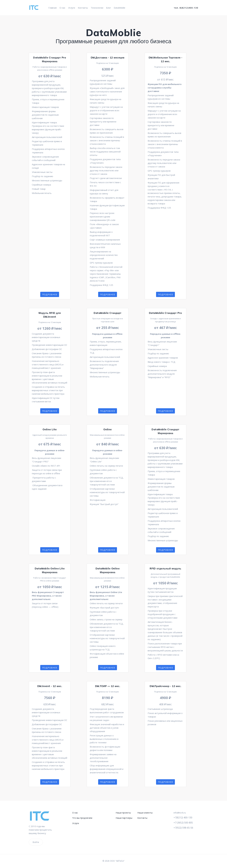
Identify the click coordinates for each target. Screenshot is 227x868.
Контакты (83, 8)
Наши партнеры (124, 818)
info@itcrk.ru (180, 813)
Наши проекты (123, 813)
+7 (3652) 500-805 (184, 823)
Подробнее (50, 294)
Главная (52, 8)
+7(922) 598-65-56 (184, 828)
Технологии (97, 8)
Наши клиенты (145, 813)
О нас (62, 8)
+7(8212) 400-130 (184, 818)
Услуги (72, 8)
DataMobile (120, 8)
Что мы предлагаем (82, 818)
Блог (109, 8)
